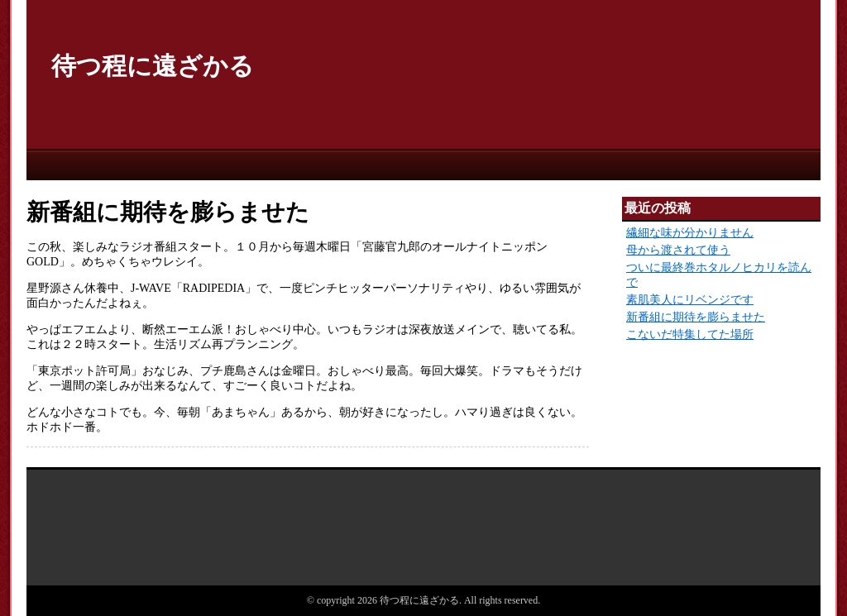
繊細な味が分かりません (690, 233)
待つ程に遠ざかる (153, 66)
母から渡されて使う (678, 250)
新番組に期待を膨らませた (696, 317)
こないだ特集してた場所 (690, 334)
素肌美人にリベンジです (690, 300)
